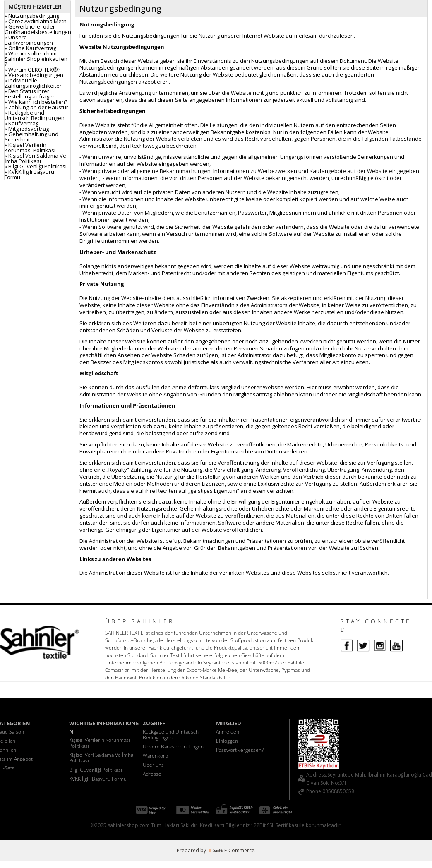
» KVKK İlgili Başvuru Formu (29, 174)
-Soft (216, 850)
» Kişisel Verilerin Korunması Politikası (30, 147)
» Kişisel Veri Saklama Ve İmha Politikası (35, 158)
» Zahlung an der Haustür (36, 107)
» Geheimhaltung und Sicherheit (31, 137)
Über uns (153, 765)
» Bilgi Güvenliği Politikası (36, 166)
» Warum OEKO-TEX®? (32, 70)
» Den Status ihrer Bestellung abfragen (30, 94)
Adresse (152, 774)
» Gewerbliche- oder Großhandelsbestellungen (38, 29)
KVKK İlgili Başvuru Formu (98, 779)
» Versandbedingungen (34, 75)
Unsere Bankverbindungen (173, 747)
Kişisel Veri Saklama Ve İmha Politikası (101, 758)
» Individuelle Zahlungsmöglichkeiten (34, 83)
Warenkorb (155, 756)
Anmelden (228, 732)
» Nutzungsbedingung (32, 16)
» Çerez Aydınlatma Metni (36, 21)
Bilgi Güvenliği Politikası (96, 770)
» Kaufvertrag (22, 123)
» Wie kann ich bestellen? (36, 102)
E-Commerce (239, 850)
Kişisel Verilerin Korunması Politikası (100, 743)
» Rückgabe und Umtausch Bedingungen (35, 115)
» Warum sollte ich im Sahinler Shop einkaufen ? (36, 59)
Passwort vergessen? (240, 750)
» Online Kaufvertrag (30, 48)
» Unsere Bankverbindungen (29, 40)
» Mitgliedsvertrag (27, 129)
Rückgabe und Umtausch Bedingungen (171, 735)
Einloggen (227, 741)
